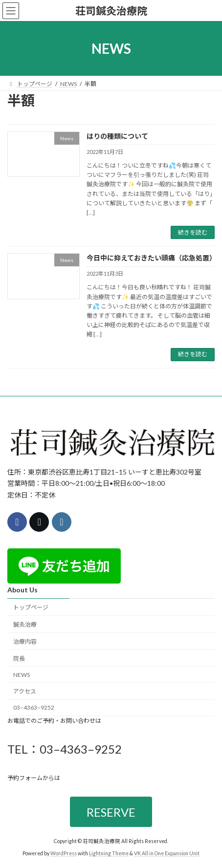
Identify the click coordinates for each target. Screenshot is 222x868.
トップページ (31, 607)
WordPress (64, 853)
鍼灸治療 (25, 624)
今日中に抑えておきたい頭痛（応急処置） (151, 258)
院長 (19, 658)
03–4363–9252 (34, 707)
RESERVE (111, 812)
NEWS (22, 674)
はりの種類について (117, 136)
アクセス (25, 691)
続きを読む (193, 232)
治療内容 (25, 641)
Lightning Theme (109, 853)
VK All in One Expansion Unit (167, 853)
